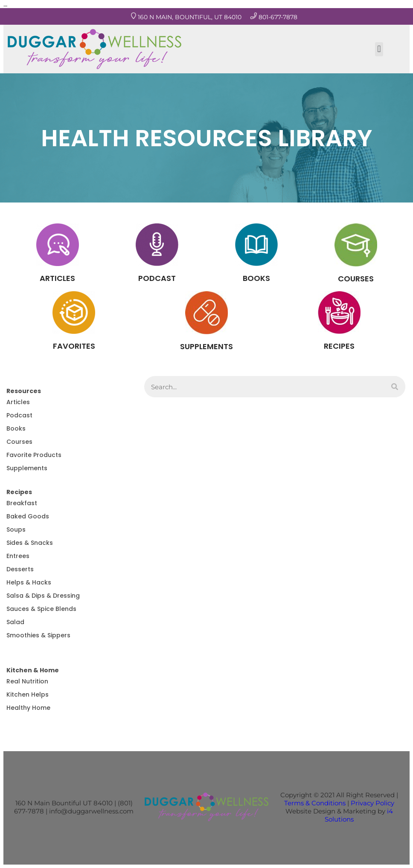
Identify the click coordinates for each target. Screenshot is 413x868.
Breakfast (22, 503)
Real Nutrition (27, 681)
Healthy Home (28, 708)
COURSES (356, 279)
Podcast (19, 415)
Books (16, 428)
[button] (379, 49)
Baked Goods (28, 516)
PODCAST (157, 278)
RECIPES (339, 346)
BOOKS (256, 278)
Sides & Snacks (30, 543)
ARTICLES (57, 278)
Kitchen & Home (33, 670)
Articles (18, 402)
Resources (24, 391)
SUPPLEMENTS (206, 346)
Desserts (20, 569)
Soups (16, 529)
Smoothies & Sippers (38, 635)
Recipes (19, 492)
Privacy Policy (372, 803)
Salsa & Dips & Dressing (43, 596)
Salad (15, 622)
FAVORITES (74, 346)
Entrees (18, 556)
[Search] (395, 387)
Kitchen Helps (28, 694)
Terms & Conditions (315, 803)
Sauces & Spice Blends (41, 609)
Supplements (27, 468)
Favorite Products (34, 455)
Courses (19, 442)
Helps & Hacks (29, 582)
